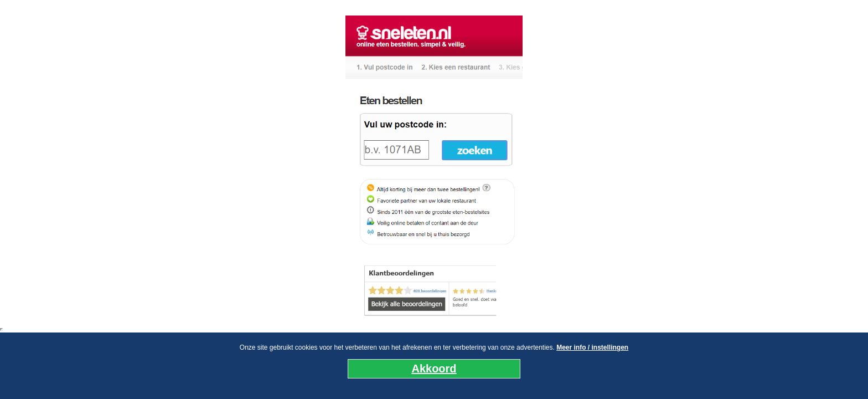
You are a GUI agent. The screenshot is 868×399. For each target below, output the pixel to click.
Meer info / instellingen (592, 347)
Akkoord (434, 369)
